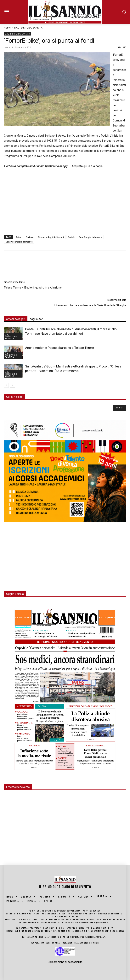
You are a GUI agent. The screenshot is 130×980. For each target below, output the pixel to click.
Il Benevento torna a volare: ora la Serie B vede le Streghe (90, 305)
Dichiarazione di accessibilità (65, 962)
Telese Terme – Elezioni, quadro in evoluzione (33, 288)
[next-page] (12, 385)
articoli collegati (16, 319)
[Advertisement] (65, 201)
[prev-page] (6, 385)
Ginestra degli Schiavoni (51, 237)
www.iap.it (102, 937)
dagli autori (37, 319)
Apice (19, 237)
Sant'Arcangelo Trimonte (19, 242)
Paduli (71, 237)
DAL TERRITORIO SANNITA (28, 28)
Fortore (30, 237)
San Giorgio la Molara (90, 237)
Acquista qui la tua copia (87, 166)
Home (7, 28)
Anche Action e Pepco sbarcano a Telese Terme (59, 348)
